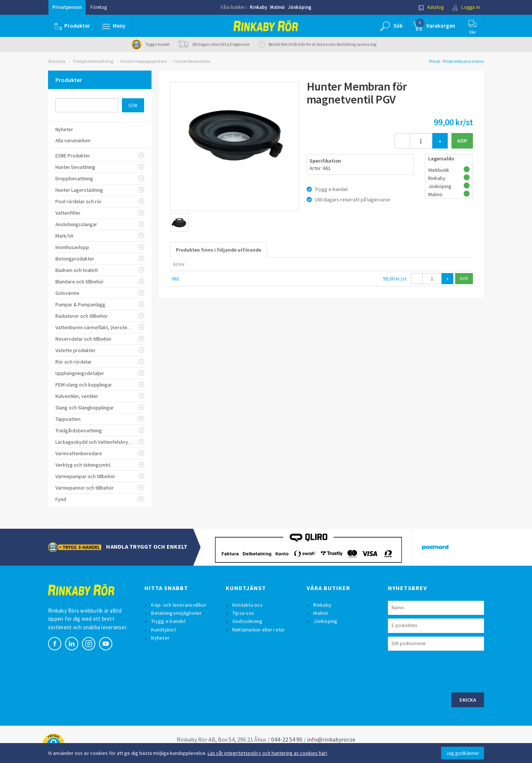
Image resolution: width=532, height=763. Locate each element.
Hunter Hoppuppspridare (144, 61)
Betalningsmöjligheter (176, 613)
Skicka (468, 700)
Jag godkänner (463, 753)
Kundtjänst (163, 630)
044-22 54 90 (287, 739)
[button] (114, 26)
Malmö (277, 7)
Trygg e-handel (168, 621)
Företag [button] (98, 7)
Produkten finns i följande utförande (219, 250)
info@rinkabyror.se (331, 739)
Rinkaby (258, 7)
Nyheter (160, 638)
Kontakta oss (248, 605)
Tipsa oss (243, 613)
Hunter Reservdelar (192, 61)
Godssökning (248, 621)
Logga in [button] (466, 7)
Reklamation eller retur (259, 630)
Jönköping (300, 7)
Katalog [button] (431, 7)
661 (176, 279)
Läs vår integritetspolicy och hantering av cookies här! (267, 753)
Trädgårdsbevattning (93, 61)
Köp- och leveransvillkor (179, 605)
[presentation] (444, 671)
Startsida (57, 61)
